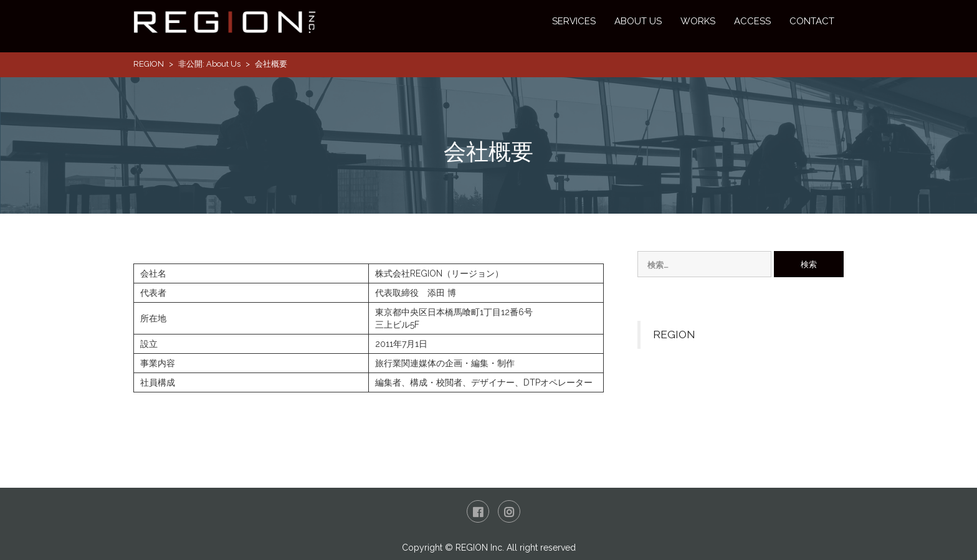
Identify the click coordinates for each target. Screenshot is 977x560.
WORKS (698, 21)
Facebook (478, 511)
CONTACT (812, 21)
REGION (149, 64)
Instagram (509, 511)
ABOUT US (638, 21)
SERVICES (574, 21)
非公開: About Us (209, 64)
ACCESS (752, 21)
